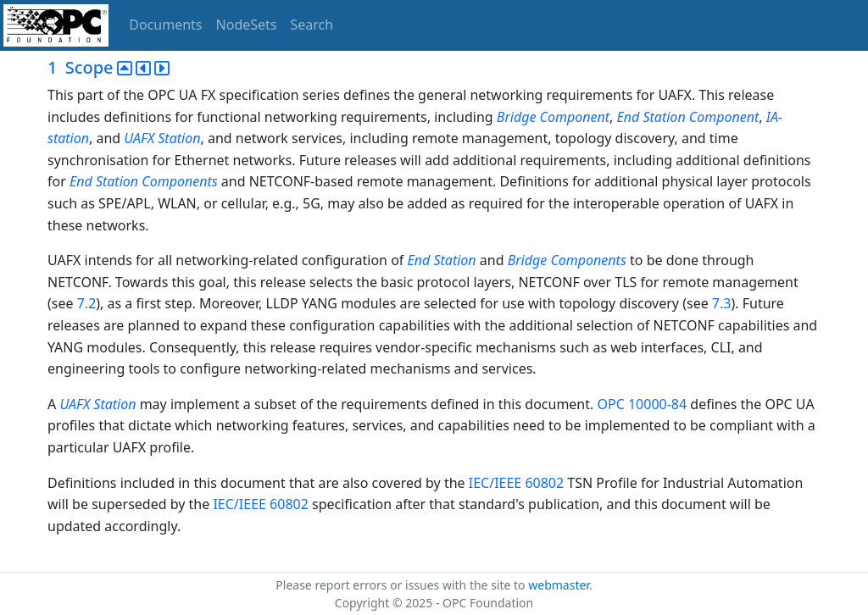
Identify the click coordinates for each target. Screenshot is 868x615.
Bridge (517, 117)
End (629, 117)
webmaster (559, 585)
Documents (165, 25)
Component (575, 117)
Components (179, 181)
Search (312, 25)
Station (664, 117)
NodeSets (247, 25)
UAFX (139, 138)
